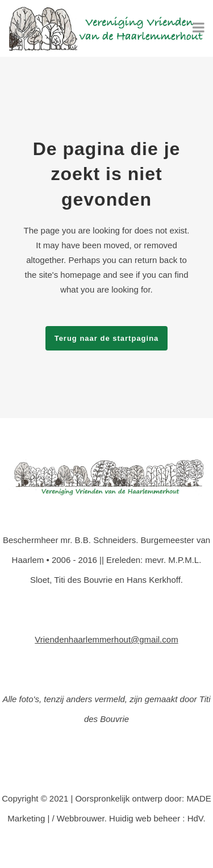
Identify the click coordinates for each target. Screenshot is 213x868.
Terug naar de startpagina (107, 338)
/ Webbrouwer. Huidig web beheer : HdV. (128, 818)
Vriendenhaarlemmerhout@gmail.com (106, 639)
